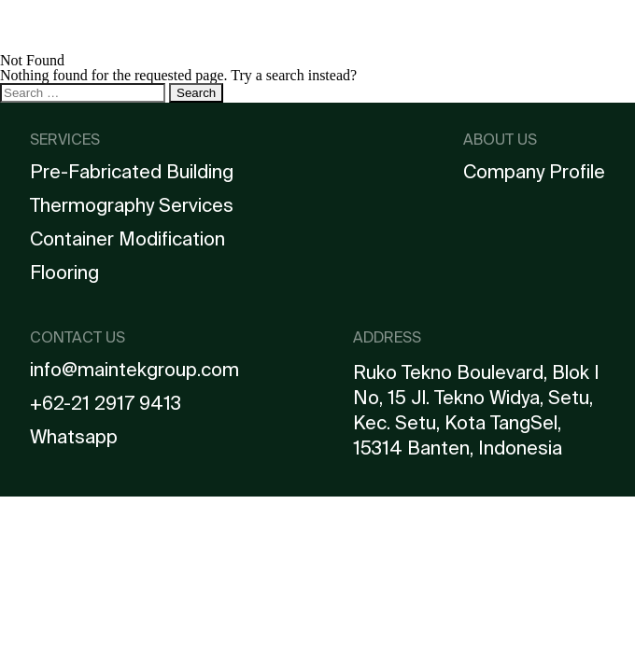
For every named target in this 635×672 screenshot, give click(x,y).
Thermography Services (132, 205)
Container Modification (127, 239)
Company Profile (534, 172)
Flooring (64, 273)
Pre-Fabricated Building (132, 172)
